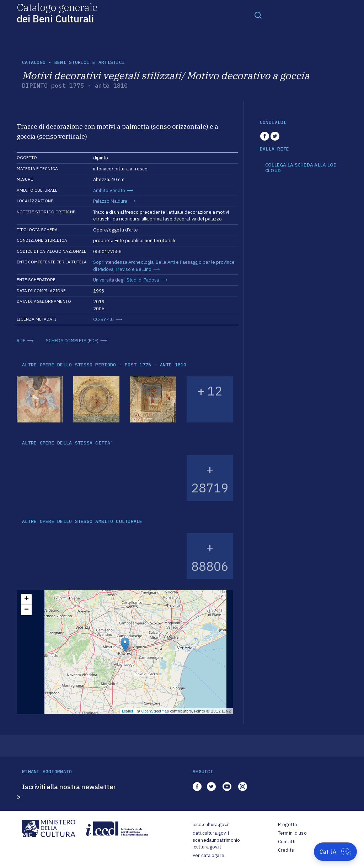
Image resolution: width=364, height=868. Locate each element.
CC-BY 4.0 (103, 319)
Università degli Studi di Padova (126, 280)
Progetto (288, 825)
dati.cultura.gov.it (211, 833)
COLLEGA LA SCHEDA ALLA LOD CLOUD (301, 168)
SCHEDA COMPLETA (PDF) (72, 341)
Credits (286, 850)
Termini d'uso (292, 833)
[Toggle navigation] (258, 15)
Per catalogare (208, 855)
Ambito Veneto (109, 190)
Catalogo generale (57, 13)
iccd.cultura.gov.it (211, 825)
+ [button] (26, 599)
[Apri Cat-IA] (335, 852)
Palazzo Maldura (110, 201)
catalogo (34, 62)
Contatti (287, 842)
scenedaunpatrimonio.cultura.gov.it (216, 844)
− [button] (26, 610)
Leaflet (128, 711)
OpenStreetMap (155, 711)
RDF (21, 341)
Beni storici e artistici (90, 62)
